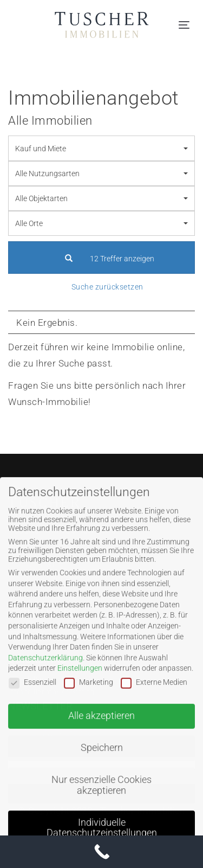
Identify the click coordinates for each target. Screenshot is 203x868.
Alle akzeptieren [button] (101, 734)
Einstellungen (80, 686)
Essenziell (32, 700)
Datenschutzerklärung (45, 676)
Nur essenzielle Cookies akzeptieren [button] (101, 803)
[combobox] (101, 148)
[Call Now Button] (101, 852)
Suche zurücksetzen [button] (107, 287)
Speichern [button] (102, 766)
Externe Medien (154, 700)
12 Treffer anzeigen (101, 258)
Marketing (89, 700)
